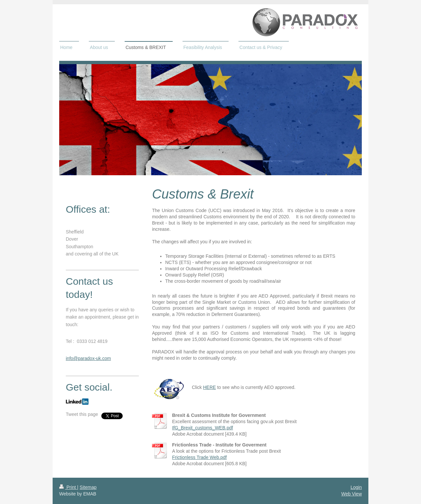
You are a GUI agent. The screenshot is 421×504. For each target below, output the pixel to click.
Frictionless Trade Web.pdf (199, 457)
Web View (351, 494)
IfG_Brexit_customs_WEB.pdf (202, 428)
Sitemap (88, 487)
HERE (209, 387)
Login (356, 487)
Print (68, 487)
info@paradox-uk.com (88, 358)
